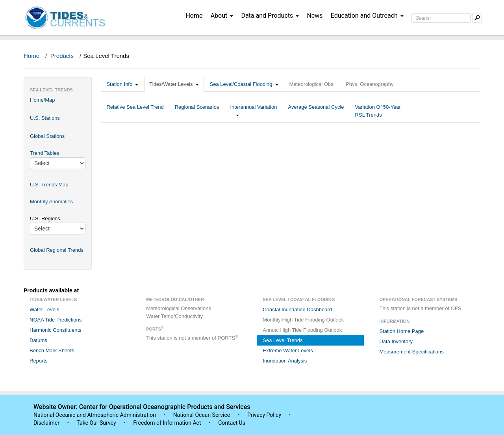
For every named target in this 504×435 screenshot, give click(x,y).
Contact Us (232, 423)
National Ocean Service (202, 415)
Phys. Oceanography (370, 84)
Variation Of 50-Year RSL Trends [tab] (378, 111)
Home (194, 16)
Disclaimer (46, 423)
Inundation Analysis (285, 361)
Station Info (122, 84)
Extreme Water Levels (288, 350)
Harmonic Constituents (56, 330)
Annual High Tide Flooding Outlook (302, 330)
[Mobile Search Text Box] (477, 18)
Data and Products (270, 16)
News (315, 16)
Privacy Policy (264, 415)
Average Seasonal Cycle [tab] (316, 111)
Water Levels (44, 310)
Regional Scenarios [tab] (197, 111)
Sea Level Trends (283, 340)
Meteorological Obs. (312, 84)
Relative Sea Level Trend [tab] (135, 111)
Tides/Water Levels (174, 84)
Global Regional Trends (57, 250)
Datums (38, 340)
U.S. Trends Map (49, 185)
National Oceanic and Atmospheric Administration (95, 415)
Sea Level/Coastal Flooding (244, 84)
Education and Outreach (367, 16)
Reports (39, 361)
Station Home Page (401, 331)
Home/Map (43, 100)
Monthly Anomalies (51, 202)
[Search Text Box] (441, 18)
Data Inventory (396, 341)
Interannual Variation (253, 111)
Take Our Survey (97, 423)
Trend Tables (44, 153)
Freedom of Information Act (167, 423)
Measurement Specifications (411, 352)
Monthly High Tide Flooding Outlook (303, 320)
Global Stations (47, 136)
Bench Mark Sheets (52, 350)
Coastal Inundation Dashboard (297, 310)
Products (62, 56)
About (222, 16)
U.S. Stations (45, 118)
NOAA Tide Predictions (56, 320)
